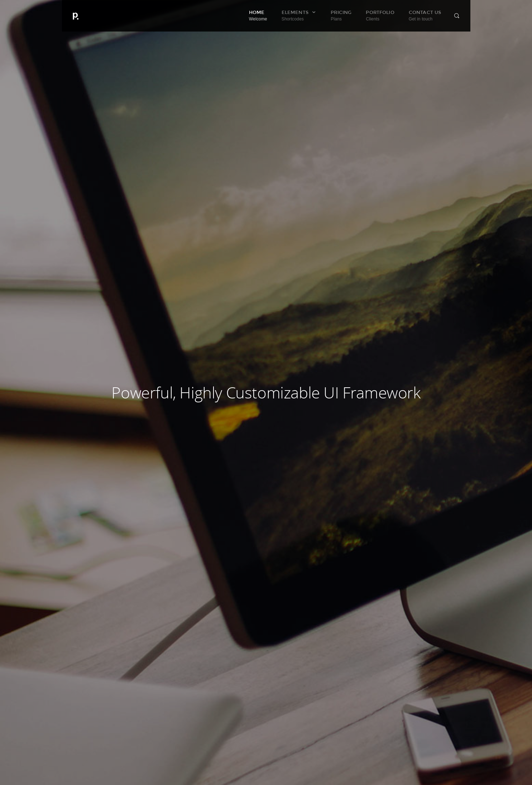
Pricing (341, 16)
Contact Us (425, 16)
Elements (299, 16)
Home (258, 16)
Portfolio (380, 16)
